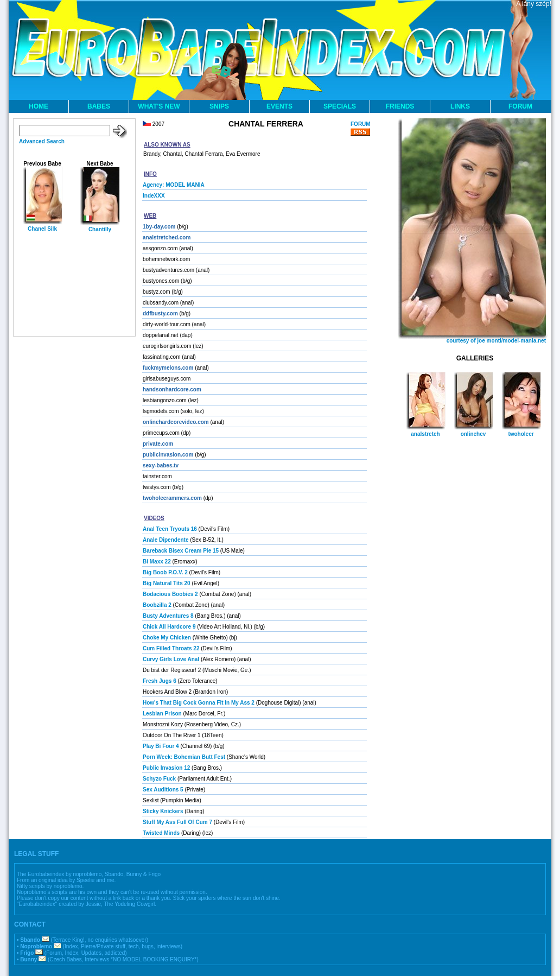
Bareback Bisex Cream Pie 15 (181, 551)
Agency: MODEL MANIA (174, 185)
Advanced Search (42, 141)
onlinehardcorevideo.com (176, 422)
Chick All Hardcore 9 (169, 627)
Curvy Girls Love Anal (171, 659)
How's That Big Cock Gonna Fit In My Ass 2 (199, 703)
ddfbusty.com (160, 313)
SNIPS (219, 106)
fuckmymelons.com (168, 368)
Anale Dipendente (166, 540)
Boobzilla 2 (157, 605)
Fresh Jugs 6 (160, 681)
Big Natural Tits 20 (167, 583)
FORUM (520, 106)
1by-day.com (159, 227)
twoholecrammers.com (172, 498)
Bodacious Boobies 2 (170, 594)
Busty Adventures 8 (168, 616)
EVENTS (279, 106)
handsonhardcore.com (172, 389)
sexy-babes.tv (161, 465)
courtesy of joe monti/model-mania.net (496, 341)
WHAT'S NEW (159, 106)
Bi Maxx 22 (157, 562)
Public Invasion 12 (166, 768)
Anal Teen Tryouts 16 (170, 529)
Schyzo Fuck (159, 779)
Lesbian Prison (162, 714)
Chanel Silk (42, 229)
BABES (99, 106)
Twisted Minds (161, 833)
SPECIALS (340, 106)
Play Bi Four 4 (161, 746)
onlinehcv (473, 434)
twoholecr (521, 434)
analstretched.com (167, 237)
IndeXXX (154, 196)
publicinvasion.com (168, 455)
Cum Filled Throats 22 (171, 648)
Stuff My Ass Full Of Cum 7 (177, 822)
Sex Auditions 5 (163, 790)
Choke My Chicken (167, 638)
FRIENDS (400, 106)
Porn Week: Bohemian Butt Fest (184, 757)
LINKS (460, 106)
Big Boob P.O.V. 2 (165, 572)
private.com (158, 444)
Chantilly (100, 229)
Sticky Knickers (163, 811)
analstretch (425, 434)
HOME (39, 106)
